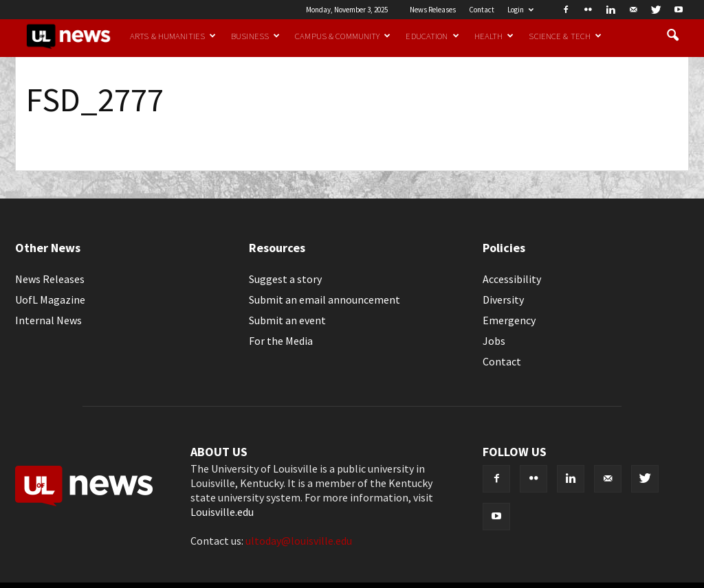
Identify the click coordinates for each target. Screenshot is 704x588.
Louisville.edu (222, 512)
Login (520, 10)
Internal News (48, 320)
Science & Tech (565, 36)
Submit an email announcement (324, 299)
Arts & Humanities (173, 36)
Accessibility (512, 279)
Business (255, 36)
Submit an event (287, 320)
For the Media (281, 341)
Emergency (509, 320)
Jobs (494, 341)
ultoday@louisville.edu (299, 541)
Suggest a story (285, 279)
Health (494, 36)
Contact (482, 10)
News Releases (433, 10)
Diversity (503, 299)
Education (432, 36)
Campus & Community (343, 36)
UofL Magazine (50, 299)
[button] (672, 36)
